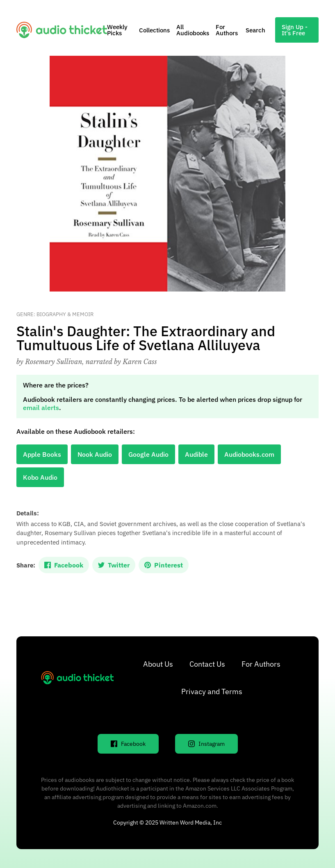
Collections (154, 30)
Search (255, 30)
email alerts (41, 408)
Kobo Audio (40, 477)
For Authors (227, 30)
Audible (196, 454)
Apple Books (42, 454)
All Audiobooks (193, 30)
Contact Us (207, 664)
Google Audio (148, 454)
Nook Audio (95, 454)
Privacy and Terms (212, 691)
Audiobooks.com (249, 454)
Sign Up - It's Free (295, 30)
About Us (158, 664)
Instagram (206, 744)
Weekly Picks (117, 30)
